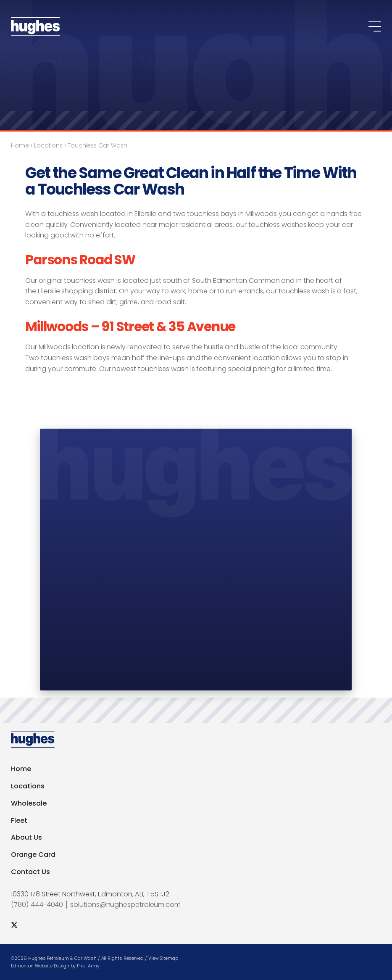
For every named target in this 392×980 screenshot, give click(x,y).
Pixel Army (88, 966)
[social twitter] (14, 925)
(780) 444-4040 (37, 905)
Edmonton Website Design (40, 966)
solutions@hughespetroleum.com (125, 905)
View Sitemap (163, 958)
